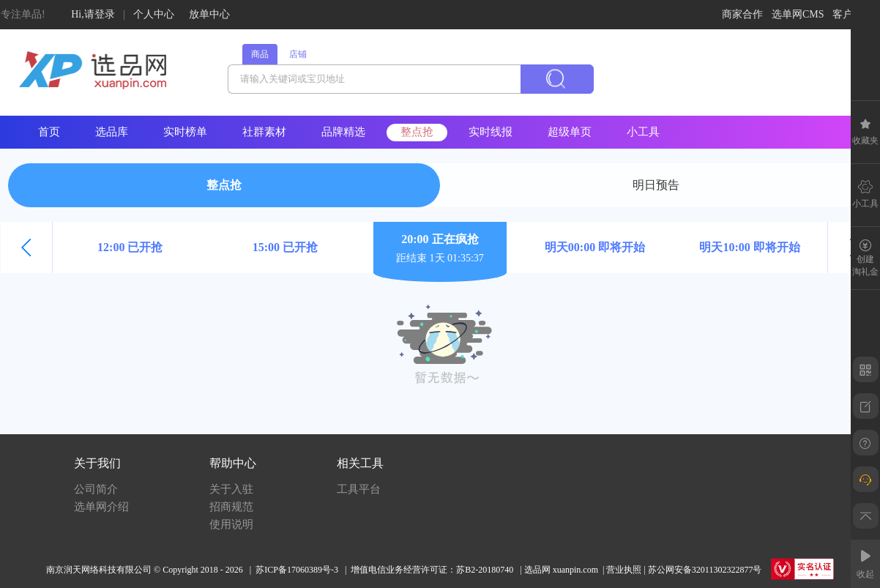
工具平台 (359, 489)
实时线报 (491, 132)
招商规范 (231, 507)
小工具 (643, 132)
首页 (49, 132)
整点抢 (417, 132)
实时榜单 (185, 132)
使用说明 (231, 524)
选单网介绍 (101, 507)
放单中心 (209, 14)
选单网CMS (798, 14)
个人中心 (154, 14)
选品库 (112, 132)
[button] (26, 248)
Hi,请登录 (93, 14)
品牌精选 (343, 132)
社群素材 (264, 132)
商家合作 (742, 14)
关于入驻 (231, 489)
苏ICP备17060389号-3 (297, 570)
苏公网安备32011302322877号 (705, 570)
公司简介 (96, 489)
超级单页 (570, 132)
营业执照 (624, 570)
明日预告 (656, 185)
